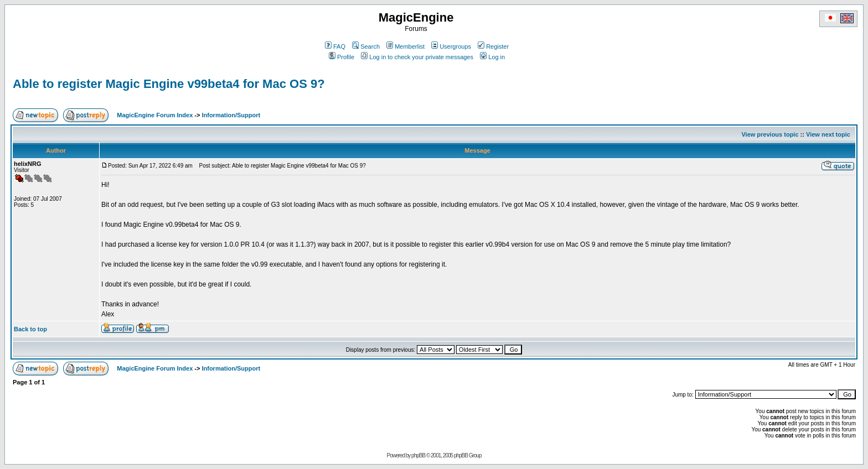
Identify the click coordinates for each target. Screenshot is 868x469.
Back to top (30, 329)
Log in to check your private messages (417, 57)
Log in (492, 57)
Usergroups (451, 46)
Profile (342, 57)
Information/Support (231, 115)
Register (493, 46)
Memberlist (405, 46)
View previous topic (770, 134)
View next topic (828, 134)
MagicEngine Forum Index (155, 115)
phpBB (418, 455)
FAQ (335, 46)
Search (366, 46)
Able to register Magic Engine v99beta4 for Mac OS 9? (169, 84)
